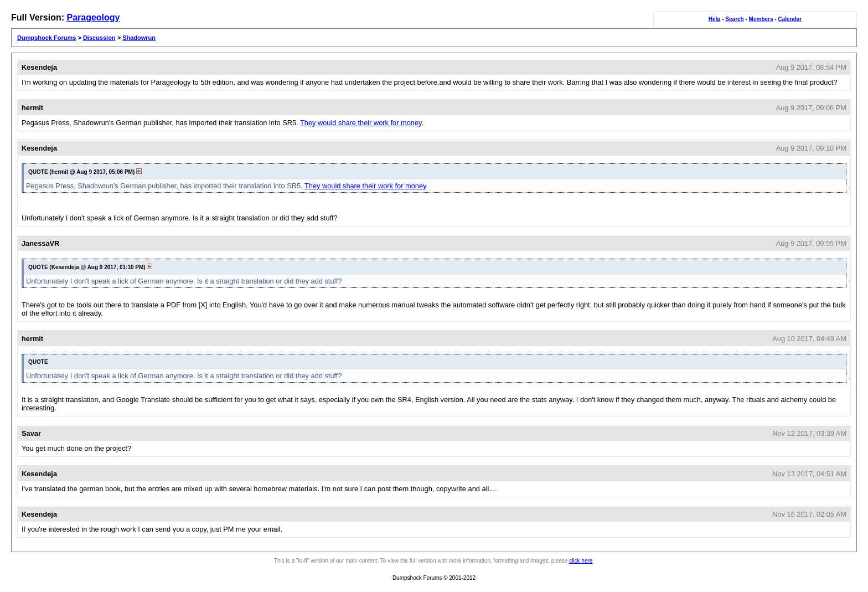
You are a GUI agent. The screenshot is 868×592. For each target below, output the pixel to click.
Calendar (790, 19)
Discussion (99, 38)
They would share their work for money (361, 123)
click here (581, 561)
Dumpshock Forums (46, 38)
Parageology (93, 17)
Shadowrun (139, 38)
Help (715, 19)
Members (761, 19)
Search (734, 19)
